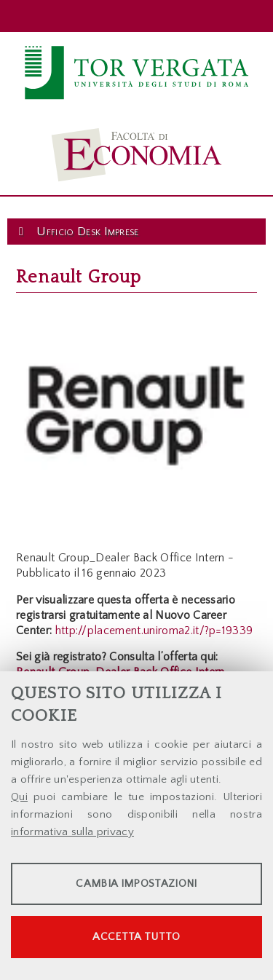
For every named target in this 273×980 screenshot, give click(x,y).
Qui (19, 797)
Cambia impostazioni (136, 884)
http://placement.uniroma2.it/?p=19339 (154, 631)
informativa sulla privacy (72, 832)
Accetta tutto (136, 937)
